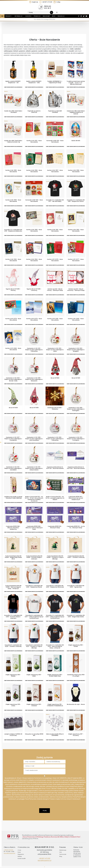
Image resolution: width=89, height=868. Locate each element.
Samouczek (63, 854)
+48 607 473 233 (46, 2)
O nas (19, 850)
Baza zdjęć (46, 16)
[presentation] (44, 805)
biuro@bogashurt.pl (9, 853)
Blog (54, 16)
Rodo (19, 852)
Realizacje (61, 16)
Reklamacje (63, 850)
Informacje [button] (18, 16)
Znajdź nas (34, 2)
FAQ (61, 852)
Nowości (28, 16)
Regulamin (21, 854)
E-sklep (57, 2)
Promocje (37, 16)
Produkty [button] (8, 16)
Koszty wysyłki (22, 858)
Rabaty (20, 856)
